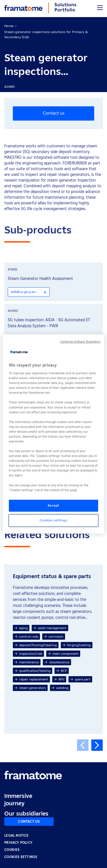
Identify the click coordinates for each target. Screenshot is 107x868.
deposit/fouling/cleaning (36, 645)
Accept (53, 505)
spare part (80, 679)
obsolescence (57, 662)
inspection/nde (28, 653)
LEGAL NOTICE (16, 835)
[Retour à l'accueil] (33, 775)
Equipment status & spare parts (52, 576)
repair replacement (31, 679)
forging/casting (77, 645)
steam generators (30, 688)
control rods (26, 636)
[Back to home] (23, 8)
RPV (59, 679)
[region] (53, 434)
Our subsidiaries (26, 814)
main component (63, 653)
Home (9, 26)
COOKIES (12, 850)
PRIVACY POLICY (18, 842)
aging (21, 628)
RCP (62, 671)
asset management (50, 628)
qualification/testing (33, 671)
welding (60, 688)
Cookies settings (21, 857)
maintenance (27, 662)
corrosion (54, 636)
